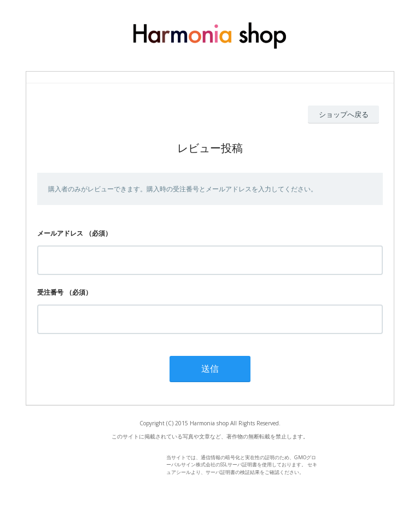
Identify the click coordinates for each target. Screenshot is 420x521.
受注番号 (50, 292)
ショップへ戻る (344, 114)
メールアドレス (60, 233)
